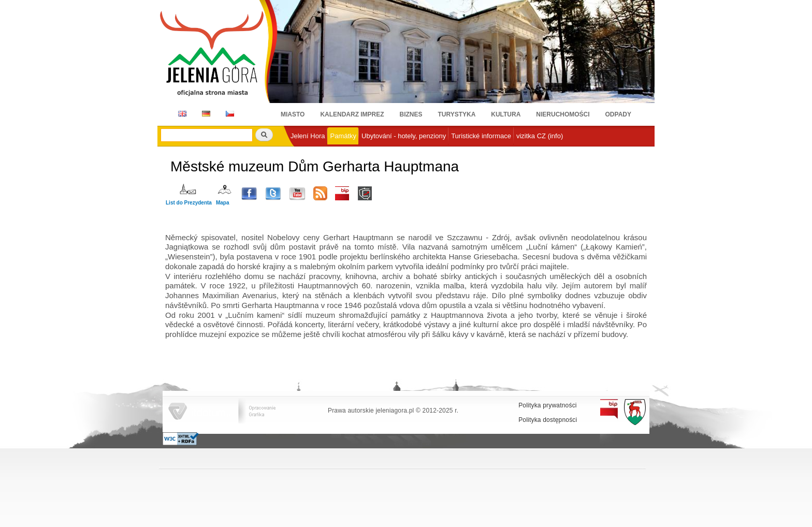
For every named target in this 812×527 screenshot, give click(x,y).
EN (180, 114)
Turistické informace (481, 136)
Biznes (411, 114)
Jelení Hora (308, 136)
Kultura (506, 114)
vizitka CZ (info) (540, 136)
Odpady (618, 114)
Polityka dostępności (548, 420)
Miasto (293, 114)
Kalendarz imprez (352, 114)
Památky (343, 136)
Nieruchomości (563, 114)
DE (204, 114)
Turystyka (457, 114)
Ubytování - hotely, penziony (404, 136)
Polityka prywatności (548, 405)
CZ (230, 114)
